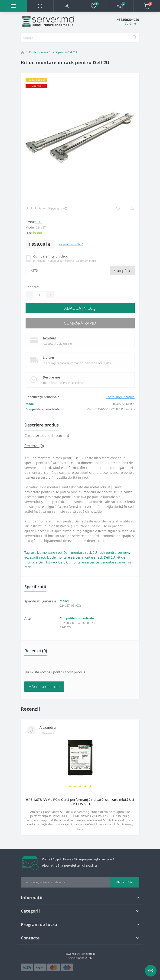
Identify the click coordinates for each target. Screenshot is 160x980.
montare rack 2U (84, 552)
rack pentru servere (114, 552)
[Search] (134, 38)
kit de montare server (64, 557)
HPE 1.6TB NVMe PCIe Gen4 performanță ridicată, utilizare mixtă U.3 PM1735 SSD (80, 802)
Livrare (48, 358)
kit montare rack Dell (53, 552)
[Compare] (132, 208)
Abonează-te (125, 882)
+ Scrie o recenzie (44, 687)
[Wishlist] (118, 208)
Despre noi (51, 377)
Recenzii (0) (34, 446)
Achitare (49, 338)
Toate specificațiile (120, 397)
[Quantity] (39, 295)
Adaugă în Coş (80, 308)
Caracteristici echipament (47, 436)
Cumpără (122, 270)
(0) (65, 208)
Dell (39, 222)
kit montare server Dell (84, 562)
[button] (67, 6)
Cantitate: (33, 287)
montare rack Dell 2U (99, 557)
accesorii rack (35, 557)
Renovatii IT (88, 954)
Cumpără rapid (80, 323)
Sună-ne (131, 24)
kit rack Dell (55, 562)
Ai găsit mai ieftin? (71, 244)
